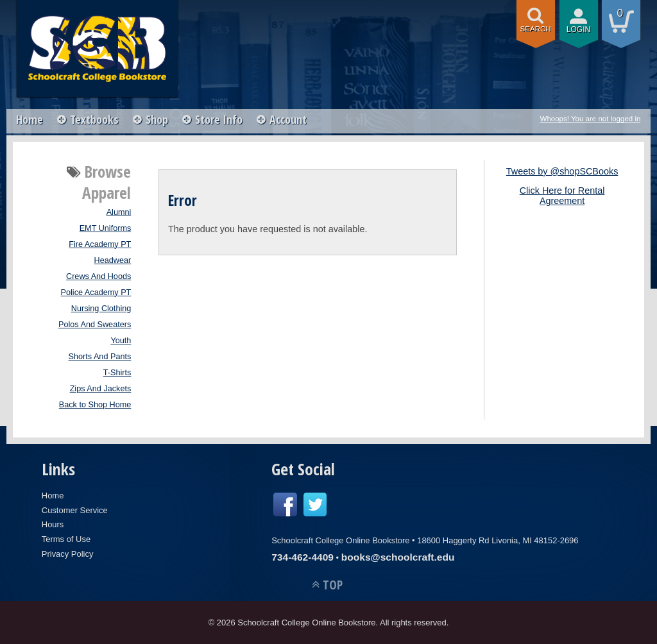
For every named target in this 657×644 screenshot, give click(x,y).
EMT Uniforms (106, 228)
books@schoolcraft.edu (398, 557)
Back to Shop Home (95, 405)
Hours (53, 524)
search (536, 29)
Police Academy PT (96, 292)
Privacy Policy (68, 554)
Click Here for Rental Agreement (562, 196)
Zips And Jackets (101, 389)
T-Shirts (117, 373)
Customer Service (75, 510)
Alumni (119, 212)
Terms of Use (66, 539)
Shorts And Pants (100, 357)
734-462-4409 (303, 557)
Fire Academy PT (100, 244)
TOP (333, 585)
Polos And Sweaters (95, 325)
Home (30, 119)
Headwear (113, 260)
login (579, 30)
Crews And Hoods (98, 276)
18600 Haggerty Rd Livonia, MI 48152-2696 (498, 540)
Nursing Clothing (101, 309)
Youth (121, 341)
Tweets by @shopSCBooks (562, 171)
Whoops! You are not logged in (591, 119)
